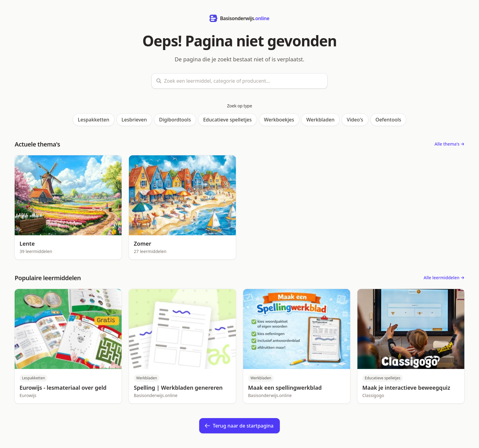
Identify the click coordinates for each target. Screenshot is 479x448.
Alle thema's (450, 144)
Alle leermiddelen (444, 278)
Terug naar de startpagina (239, 426)
